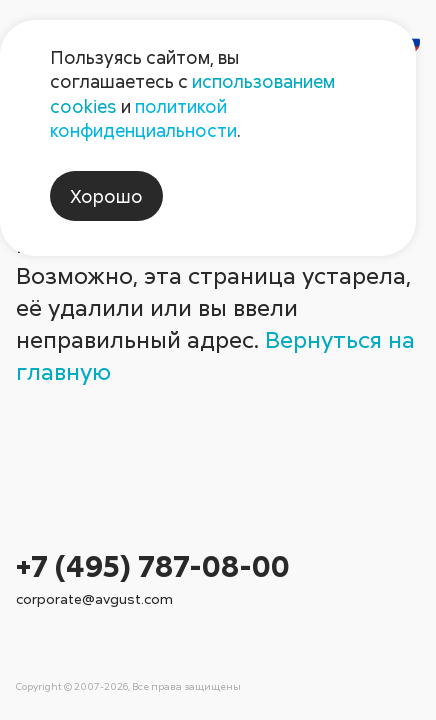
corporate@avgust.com (94, 598)
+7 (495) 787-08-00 (153, 565)
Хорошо (106, 196)
